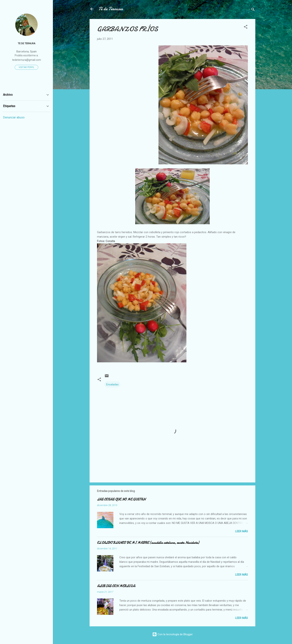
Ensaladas (112, 384)
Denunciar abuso (14, 117)
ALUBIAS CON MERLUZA (116, 586)
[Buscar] (253, 10)
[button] (246, 27)
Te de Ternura (27, 43)
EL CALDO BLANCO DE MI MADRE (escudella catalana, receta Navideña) (148, 543)
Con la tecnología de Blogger (173, 634)
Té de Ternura (111, 9)
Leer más (242, 531)
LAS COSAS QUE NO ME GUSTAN (121, 499)
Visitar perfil (26, 67)
